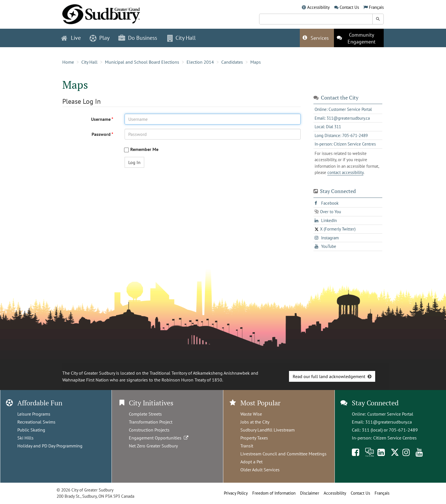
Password (102, 134)
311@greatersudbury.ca (389, 422)
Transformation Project (151, 422)
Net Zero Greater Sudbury (153, 446)
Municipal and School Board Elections (142, 62)
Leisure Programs (34, 414)
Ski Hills (25, 438)
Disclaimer (310, 493)
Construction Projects (149, 430)
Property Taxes (254, 438)
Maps (256, 62)
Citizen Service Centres (395, 438)
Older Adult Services (260, 470)
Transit (247, 446)
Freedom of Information (274, 493)
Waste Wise (251, 414)
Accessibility (318, 7)
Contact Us (349, 7)
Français (376, 7)
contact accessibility (345, 172)
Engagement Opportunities (159, 438)
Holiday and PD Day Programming (50, 446)
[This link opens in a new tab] (359, 38)
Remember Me (144, 149)
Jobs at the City (255, 422)
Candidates (232, 62)
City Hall (89, 62)
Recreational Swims (36, 422)
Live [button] (71, 38)
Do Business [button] (138, 38)
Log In (134, 162)
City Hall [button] (181, 38)
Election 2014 (200, 62)
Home (68, 62)
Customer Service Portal (390, 414)
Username (101, 119)
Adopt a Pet (251, 462)
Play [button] (100, 38)
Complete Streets (145, 414)
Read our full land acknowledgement (329, 376)
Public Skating (31, 430)
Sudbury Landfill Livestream (268, 430)
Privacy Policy (236, 493)
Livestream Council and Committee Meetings (283, 454)
